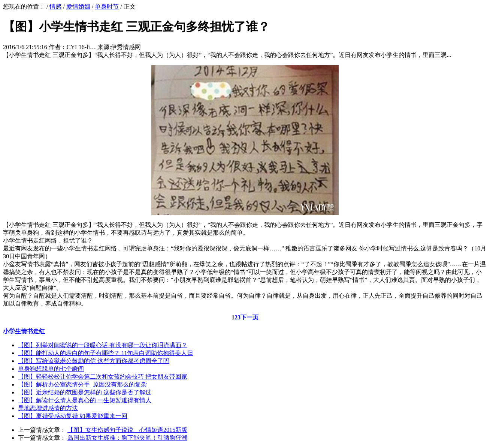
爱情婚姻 (78, 7)
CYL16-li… (81, 47)
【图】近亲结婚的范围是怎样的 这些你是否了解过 (85, 392)
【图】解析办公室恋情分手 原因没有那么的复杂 (82, 384)
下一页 (249, 317)
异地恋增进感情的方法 (48, 408)
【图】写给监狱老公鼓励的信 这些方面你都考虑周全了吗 (94, 361)
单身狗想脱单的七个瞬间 (51, 369)
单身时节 (107, 7)
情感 (55, 7)
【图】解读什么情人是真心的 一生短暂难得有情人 (85, 400)
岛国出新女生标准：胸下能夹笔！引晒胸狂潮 (127, 438)
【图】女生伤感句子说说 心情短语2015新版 (127, 430)
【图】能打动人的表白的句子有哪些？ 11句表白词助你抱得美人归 (105, 353)
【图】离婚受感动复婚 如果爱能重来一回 (73, 416)
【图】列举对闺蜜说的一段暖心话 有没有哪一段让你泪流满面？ (103, 345)
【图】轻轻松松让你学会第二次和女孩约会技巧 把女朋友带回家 (103, 377)
